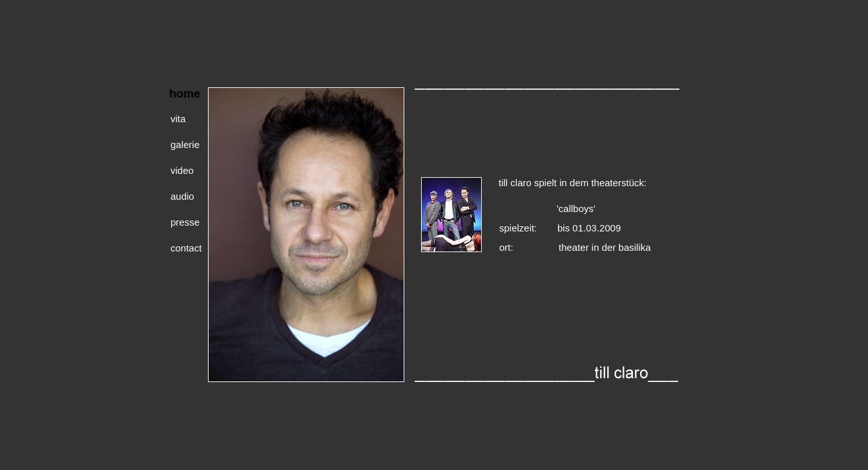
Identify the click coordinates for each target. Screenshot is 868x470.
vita (178, 116)
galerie (185, 142)
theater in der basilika (605, 245)
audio (182, 194)
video (182, 168)
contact (186, 245)
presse (185, 219)
